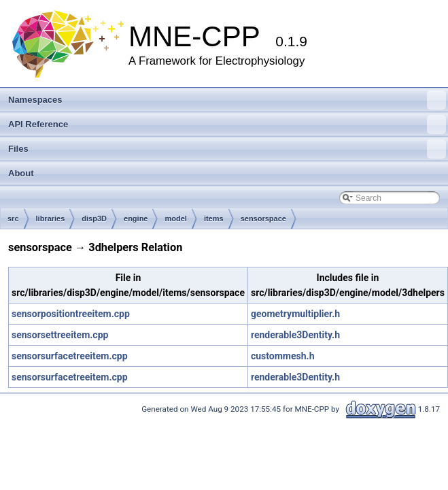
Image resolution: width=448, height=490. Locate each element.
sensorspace (263, 218)
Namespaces (227, 100)
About (21, 173)
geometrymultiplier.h (295, 314)
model (175, 218)
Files (227, 149)
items (214, 218)
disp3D (94, 218)
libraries (51, 218)
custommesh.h (283, 356)
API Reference (227, 125)
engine (136, 218)
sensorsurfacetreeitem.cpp (70, 356)
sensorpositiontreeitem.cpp (71, 314)
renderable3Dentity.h (295, 335)
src (13, 218)
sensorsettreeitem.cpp (60, 335)
